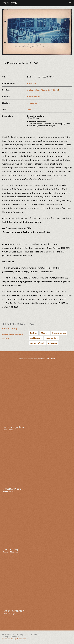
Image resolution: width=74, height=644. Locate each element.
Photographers (59, 333)
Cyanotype (32, 103)
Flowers (45, 333)
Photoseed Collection (48, 359)
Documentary (52, 338)
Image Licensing (19, 639)
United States (34, 96)
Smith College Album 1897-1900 (43, 90)
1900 (29, 109)
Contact (6, 639)
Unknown (31, 83)
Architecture (36, 338)
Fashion (34, 333)
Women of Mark (37, 343)
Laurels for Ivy (10, 328)
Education (53, 343)
